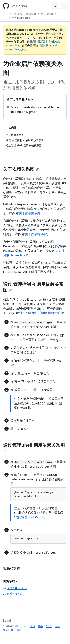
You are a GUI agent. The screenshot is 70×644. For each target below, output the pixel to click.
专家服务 (8, 630)
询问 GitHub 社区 (15, 588)
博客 (19, 630)
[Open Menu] (64, 6)
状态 (49, 626)
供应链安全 (47, 14)
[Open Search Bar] (55, 6)
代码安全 (31, 14)
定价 (57, 626)
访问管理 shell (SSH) (29, 517)
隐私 (41, 626)
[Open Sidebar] (4, 16)
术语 (33, 626)
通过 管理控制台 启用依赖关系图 (33, 287)
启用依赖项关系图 (19, 18)
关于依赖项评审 (35, 234)
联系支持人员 (13, 594)
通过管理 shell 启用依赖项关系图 (41, 313)
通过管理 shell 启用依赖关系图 (34, 447)
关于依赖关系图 (21, 169)
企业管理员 (15, 14)
